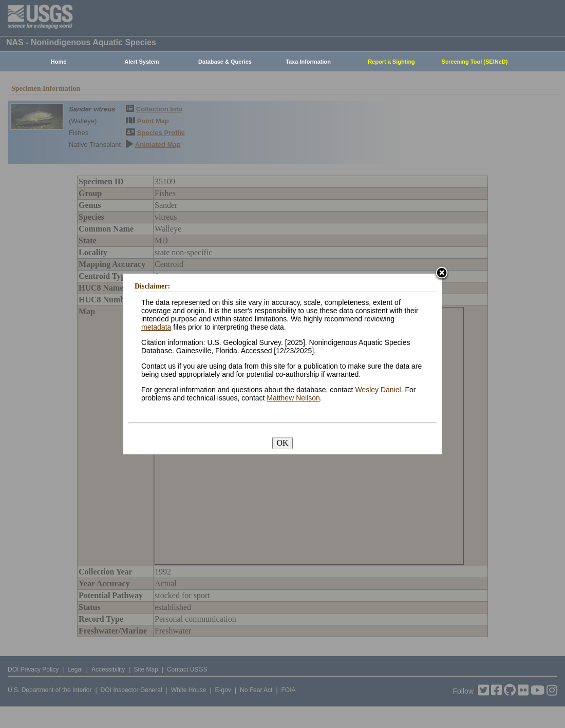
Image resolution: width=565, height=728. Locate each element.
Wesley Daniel (378, 390)
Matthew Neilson (293, 398)
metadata (156, 327)
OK (282, 443)
